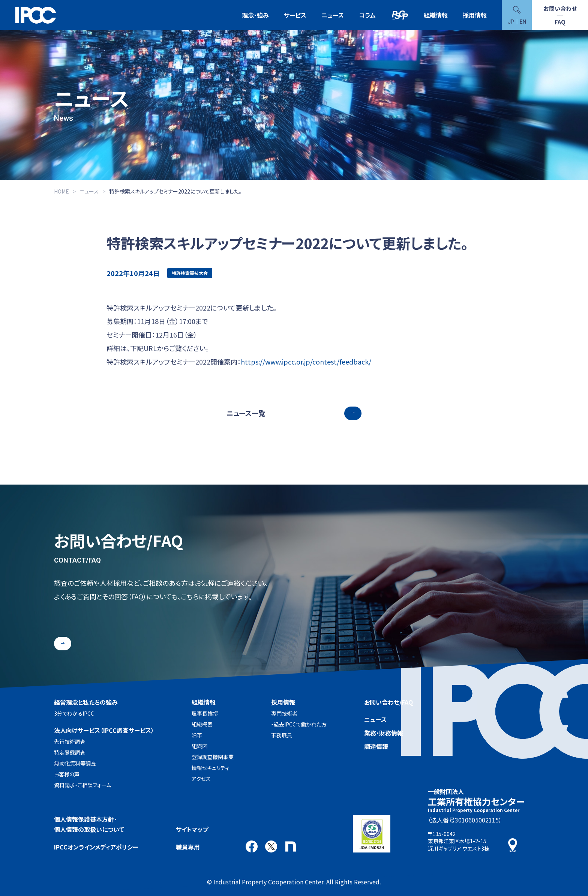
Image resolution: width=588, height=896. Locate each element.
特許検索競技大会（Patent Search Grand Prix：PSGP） (400, 15)
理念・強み (255, 15)
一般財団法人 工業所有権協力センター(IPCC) (36, 15)
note (291, 846)
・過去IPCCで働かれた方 (299, 724)
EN (523, 22)
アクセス (201, 779)
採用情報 (475, 15)
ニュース (333, 15)
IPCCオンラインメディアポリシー (96, 847)
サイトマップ (192, 829)
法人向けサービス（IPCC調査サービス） (104, 730)
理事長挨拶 (205, 713)
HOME (61, 191)
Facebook (252, 846)
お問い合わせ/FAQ (388, 702)
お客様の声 (67, 774)
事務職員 (282, 735)
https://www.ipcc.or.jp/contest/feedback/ (306, 362)
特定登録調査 (70, 752)
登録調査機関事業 (213, 757)
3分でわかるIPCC (74, 713)
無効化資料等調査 (75, 763)
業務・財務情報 (384, 733)
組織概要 (202, 724)
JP (511, 22)
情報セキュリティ (210, 768)
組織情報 (436, 15)
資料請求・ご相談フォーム (82, 785)
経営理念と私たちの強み (86, 702)
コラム (367, 15)
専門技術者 (284, 713)
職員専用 (188, 847)
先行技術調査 (70, 741)
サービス (295, 15)
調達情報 (376, 746)
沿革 (197, 735)
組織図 (199, 746)
